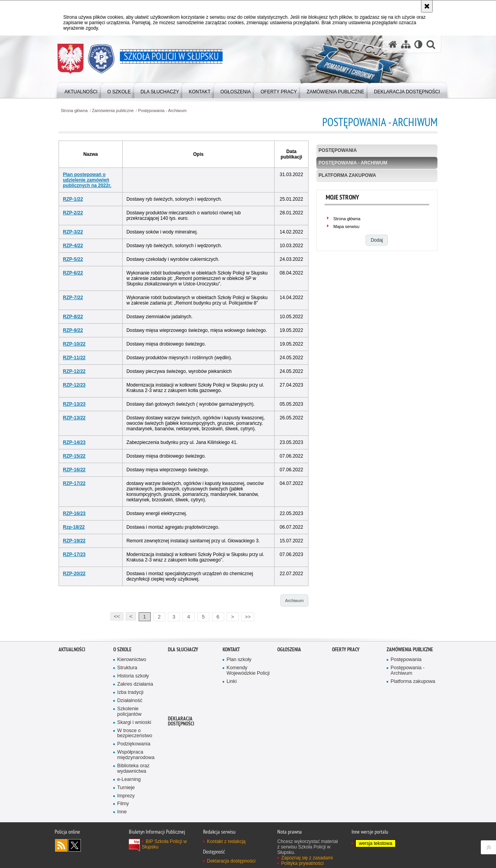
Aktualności (72, 650)
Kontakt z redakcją (226, 841)
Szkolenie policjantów (129, 712)
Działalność (130, 701)
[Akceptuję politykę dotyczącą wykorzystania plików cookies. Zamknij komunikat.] (427, 6)
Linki (232, 682)
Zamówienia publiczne (113, 111)
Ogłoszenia (289, 650)
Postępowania (338, 150)
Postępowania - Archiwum (162, 111)
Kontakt (231, 650)
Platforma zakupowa (347, 175)
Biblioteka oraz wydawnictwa (133, 769)
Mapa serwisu (347, 226)
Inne (122, 812)
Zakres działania (135, 684)
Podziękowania (134, 744)
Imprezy (126, 796)
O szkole (122, 650)
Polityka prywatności (302, 863)
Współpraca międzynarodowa (136, 755)
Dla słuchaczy (183, 650)
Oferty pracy (346, 650)
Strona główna (74, 111)
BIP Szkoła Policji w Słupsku (164, 844)
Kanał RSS (61, 845)
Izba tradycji (130, 692)
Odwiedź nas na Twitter (75, 845)
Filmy (123, 804)
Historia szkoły (133, 676)
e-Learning (129, 780)
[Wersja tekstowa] (418, 44)
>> (246, 616)
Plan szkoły (239, 660)
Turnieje (126, 788)
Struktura (127, 668)
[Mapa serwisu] (406, 44)
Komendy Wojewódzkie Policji (248, 671)
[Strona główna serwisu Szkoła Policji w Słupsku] (393, 44)
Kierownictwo (132, 660)
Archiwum (294, 601)
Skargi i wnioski (134, 723)
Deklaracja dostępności (181, 721)
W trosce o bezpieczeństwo (135, 733)
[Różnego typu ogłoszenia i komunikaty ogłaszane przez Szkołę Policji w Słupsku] (236, 90)
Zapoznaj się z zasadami (307, 858)
